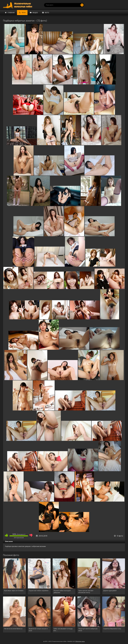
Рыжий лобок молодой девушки (62, 591)
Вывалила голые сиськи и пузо (38, 629)
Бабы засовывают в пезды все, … (63, 629)
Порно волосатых (18, 5)
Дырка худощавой (110, 590)
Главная (10, 12)
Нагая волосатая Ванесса (13, 629)
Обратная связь (80, 641)
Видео (34, 12)
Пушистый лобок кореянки (39, 590)
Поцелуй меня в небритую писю (88, 629)
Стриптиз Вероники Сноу (112, 629)
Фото (46, 12)
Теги (22, 12)
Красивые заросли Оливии (14, 590)
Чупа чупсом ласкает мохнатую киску (86, 591)
